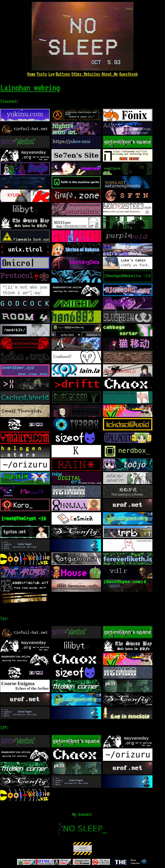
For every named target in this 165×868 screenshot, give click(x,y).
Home (31, 74)
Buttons (63, 74)
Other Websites (86, 74)
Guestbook (128, 74)
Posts (42, 74)
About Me (110, 74)
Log (51, 74)
